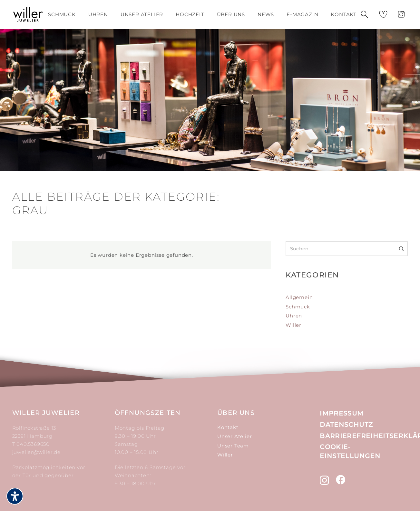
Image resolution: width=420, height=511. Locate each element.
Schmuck (298, 307)
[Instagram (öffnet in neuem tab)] (325, 480)
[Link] (28, 15)
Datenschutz (346, 425)
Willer (293, 325)
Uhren (294, 316)
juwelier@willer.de (36, 452)
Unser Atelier (234, 436)
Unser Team (233, 446)
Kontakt (228, 427)
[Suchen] (364, 15)
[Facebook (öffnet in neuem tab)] (341, 480)
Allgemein (299, 297)
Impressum (342, 413)
